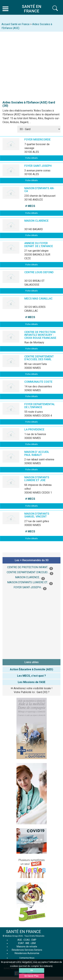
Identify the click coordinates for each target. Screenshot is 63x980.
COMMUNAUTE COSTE (38, 382)
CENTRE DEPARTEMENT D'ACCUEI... (28, 572)
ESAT (21, 943)
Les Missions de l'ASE (32, 682)
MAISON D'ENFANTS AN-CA (39, 190)
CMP (34, 940)
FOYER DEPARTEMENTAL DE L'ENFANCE (40, 406)
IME (27, 943)
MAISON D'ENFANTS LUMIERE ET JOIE (37, 479)
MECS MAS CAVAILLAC (38, 299)
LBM (33, 943)
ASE (20, 940)
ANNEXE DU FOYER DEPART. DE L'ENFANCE (39, 245)
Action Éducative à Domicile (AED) (32, 669)
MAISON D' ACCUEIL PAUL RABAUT (37, 453)
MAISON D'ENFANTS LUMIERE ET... (28, 582)
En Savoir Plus (32, 976)
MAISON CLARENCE (36, 221)
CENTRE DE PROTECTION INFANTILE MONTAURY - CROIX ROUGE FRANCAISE (40, 335)
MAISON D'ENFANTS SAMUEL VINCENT (37, 515)
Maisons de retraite (27, 947)
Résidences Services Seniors (27, 950)
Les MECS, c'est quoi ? (32, 676)
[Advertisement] (32, 65)
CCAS (27, 940)
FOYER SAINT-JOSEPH (38, 166)
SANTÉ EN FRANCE (24, 932)
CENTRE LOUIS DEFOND (39, 272)
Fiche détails (32, 158)
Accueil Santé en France (16, 24)
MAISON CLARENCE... (28, 577)
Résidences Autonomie (27, 953)
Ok (32, 970)
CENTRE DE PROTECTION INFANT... (28, 567)
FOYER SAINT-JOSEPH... (28, 587)
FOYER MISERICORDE (37, 140)
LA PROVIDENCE (34, 429)
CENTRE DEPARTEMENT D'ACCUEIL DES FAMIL (39, 358)
